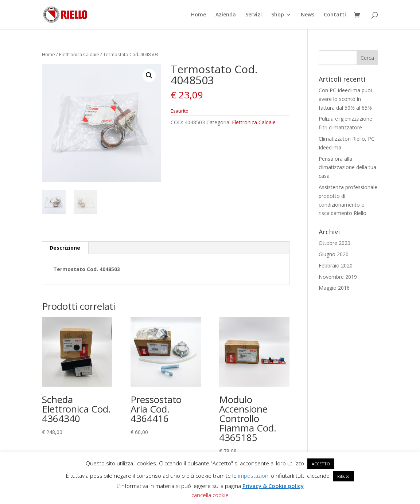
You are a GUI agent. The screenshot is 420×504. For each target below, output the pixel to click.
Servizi (254, 15)
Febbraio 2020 (336, 265)
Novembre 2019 (338, 277)
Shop (278, 15)
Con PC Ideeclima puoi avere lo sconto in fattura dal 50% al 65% (345, 99)
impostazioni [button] (254, 476)
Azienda (226, 15)
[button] (149, 75)
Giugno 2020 (334, 254)
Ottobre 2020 (335, 243)
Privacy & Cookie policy (273, 486)
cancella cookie (210, 495)
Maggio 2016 (334, 288)
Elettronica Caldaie (79, 54)
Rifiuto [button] (343, 476)
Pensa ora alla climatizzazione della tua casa (347, 167)
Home (199, 15)
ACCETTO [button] (321, 464)
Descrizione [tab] (65, 248)
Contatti (335, 15)
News (308, 15)
